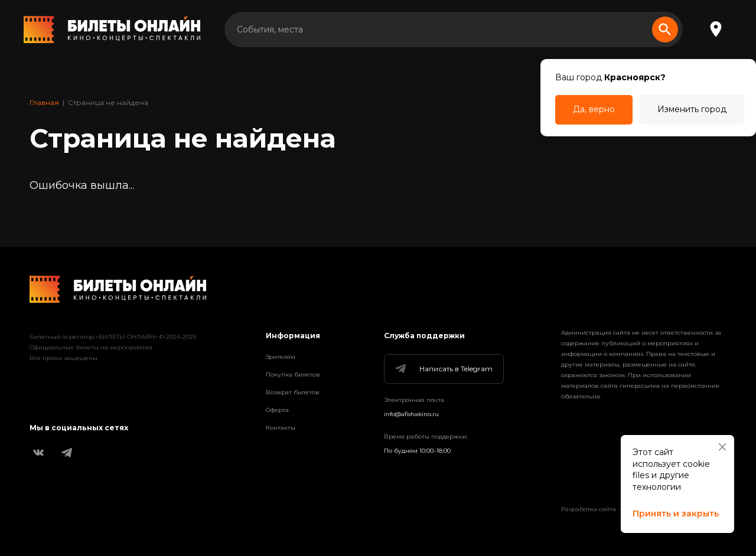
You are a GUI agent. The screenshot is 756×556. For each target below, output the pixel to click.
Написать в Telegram (443, 369)
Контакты (281, 428)
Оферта (277, 410)
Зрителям (281, 357)
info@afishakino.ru (411, 414)
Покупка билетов (293, 375)
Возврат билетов (293, 392)
